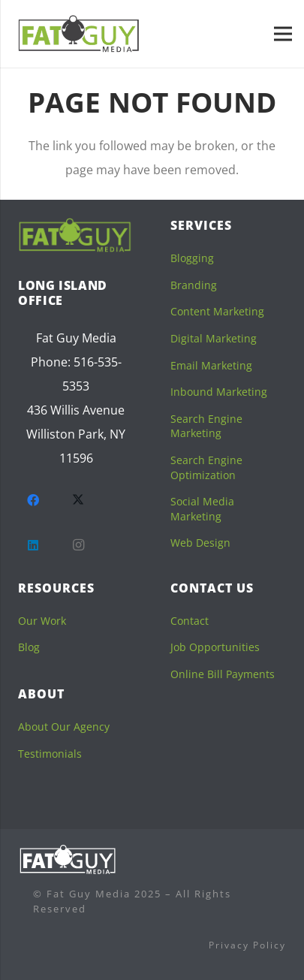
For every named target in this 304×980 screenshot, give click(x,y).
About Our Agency (64, 727)
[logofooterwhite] (68, 859)
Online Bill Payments (223, 674)
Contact (190, 621)
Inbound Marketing (219, 392)
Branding (194, 285)
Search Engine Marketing (206, 426)
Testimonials (50, 754)
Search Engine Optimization (206, 467)
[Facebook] (33, 500)
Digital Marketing (214, 338)
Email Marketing (211, 365)
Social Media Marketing (202, 509)
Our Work (42, 621)
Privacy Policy (247, 945)
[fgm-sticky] (79, 34)
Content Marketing (217, 311)
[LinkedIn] (33, 545)
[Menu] (283, 34)
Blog (29, 647)
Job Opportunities (215, 647)
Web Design (200, 543)
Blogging (192, 258)
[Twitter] (78, 500)
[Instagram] (78, 545)
